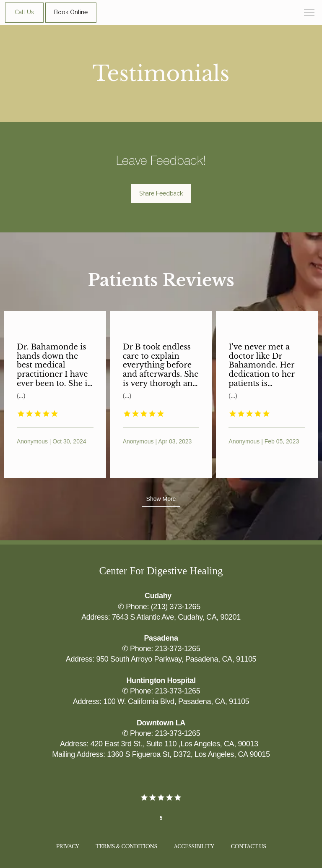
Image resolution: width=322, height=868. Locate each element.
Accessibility (194, 846)
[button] (309, 13)
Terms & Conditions (126, 846)
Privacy (68, 846)
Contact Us (249, 846)
